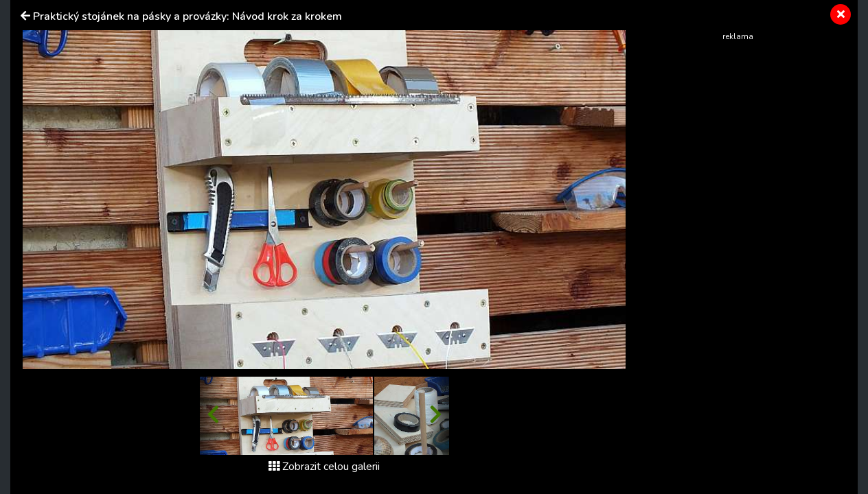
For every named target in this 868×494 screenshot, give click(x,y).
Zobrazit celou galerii (324, 467)
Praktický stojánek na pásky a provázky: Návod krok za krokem (187, 16)
